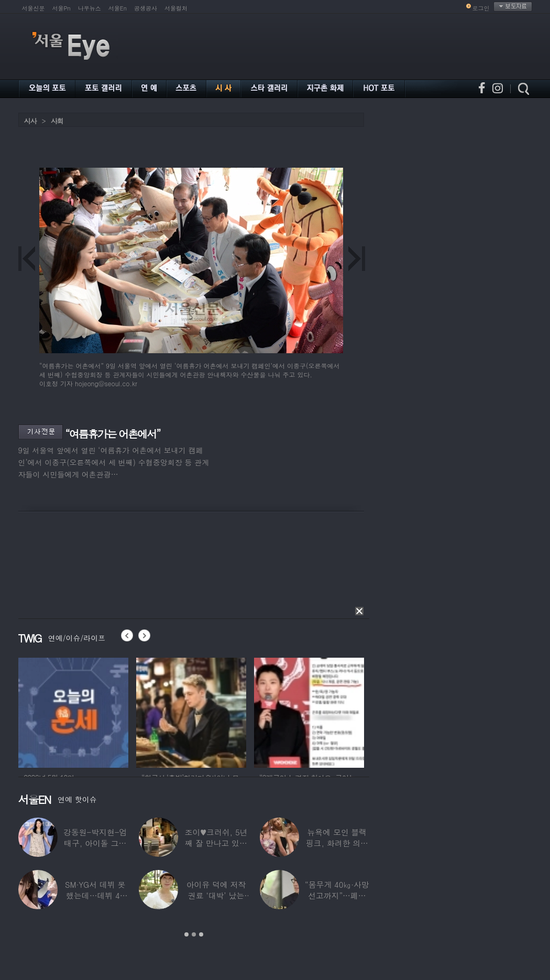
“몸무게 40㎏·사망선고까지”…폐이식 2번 (337, 895)
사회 (57, 121)
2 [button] (194, 934)
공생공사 (146, 8)
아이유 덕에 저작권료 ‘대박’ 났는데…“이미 (216, 895)
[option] (73, 711)
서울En (118, 8)
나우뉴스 (90, 8)
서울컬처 (176, 8)
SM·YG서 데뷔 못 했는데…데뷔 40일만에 (95, 895)
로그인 (481, 8)
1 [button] (186, 934)
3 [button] (201, 934)
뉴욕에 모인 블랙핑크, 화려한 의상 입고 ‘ (337, 843)
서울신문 (34, 8)
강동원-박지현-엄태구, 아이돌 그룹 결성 (95, 843)
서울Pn (62, 8)
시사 (30, 121)
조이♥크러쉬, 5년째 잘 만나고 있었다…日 (216, 843)
